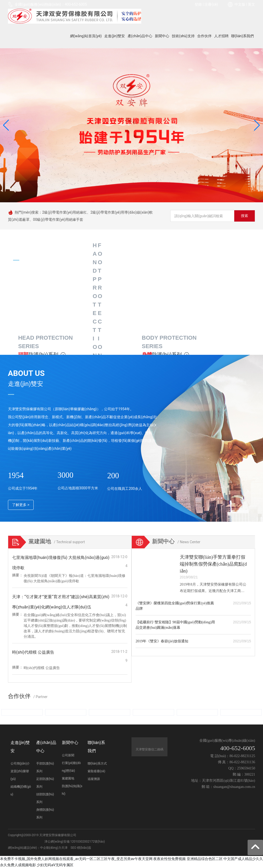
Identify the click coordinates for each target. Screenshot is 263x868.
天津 (64, 848)
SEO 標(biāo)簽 (81, 848)
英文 (251, 4)
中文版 (240, 4)
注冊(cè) (211, 4)
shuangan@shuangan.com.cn (234, 787)
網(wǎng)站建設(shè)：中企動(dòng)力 (35, 848)
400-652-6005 (76, 4)
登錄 (199, 4)
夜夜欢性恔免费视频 (170, 859)
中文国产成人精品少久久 (243, 859)
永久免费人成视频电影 (18, 865)
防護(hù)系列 (42, 355)
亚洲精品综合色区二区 (205, 859)
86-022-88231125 (242, 756)
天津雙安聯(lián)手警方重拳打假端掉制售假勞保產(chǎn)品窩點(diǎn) (213, 564)
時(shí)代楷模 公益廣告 (33, 652)
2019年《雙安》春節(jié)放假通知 (162, 641)
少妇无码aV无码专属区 (55, 865)
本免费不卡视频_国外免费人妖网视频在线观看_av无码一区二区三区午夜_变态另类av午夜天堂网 (76, 859)
